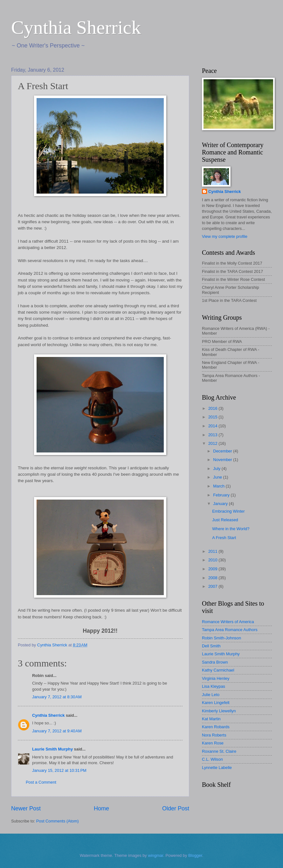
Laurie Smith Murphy (52, 749)
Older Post (176, 808)
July (217, 469)
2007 (213, 586)
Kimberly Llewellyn (219, 711)
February (222, 495)
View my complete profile (225, 236)
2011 (213, 551)
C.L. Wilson (212, 759)
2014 (213, 426)
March (219, 486)
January (221, 504)
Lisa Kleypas (214, 686)
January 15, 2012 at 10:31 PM (59, 770)
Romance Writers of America (228, 622)
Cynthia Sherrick (76, 27)
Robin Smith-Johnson (221, 638)
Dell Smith (211, 646)
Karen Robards (216, 727)
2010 (213, 560)
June (218, 477)
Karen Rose (213, 743)
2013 (213, 435)
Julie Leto (211, 695)
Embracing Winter (228, 511)
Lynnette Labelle (217, 768)
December (223, 451)
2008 (213, 578)
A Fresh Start (224, 538)
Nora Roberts (214, 735)
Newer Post (26, 808)
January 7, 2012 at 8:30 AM (57, 697)
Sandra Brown (215, 662)
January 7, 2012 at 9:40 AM (57, 731)
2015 (213, 417)
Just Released (225, 520)
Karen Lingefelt (216, 703)
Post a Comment (41, 782)
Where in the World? (231, 529)
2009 (213, 569)
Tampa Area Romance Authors (230, 630)
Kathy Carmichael (218, 670)
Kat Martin (211, 719)
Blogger (195, 855)
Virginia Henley (216, 678)
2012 (213, 443)
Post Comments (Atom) (58, 821)
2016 (213, 408)
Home (101, 808)
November (223, 460)
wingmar (155, 855)
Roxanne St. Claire (219, 751)
